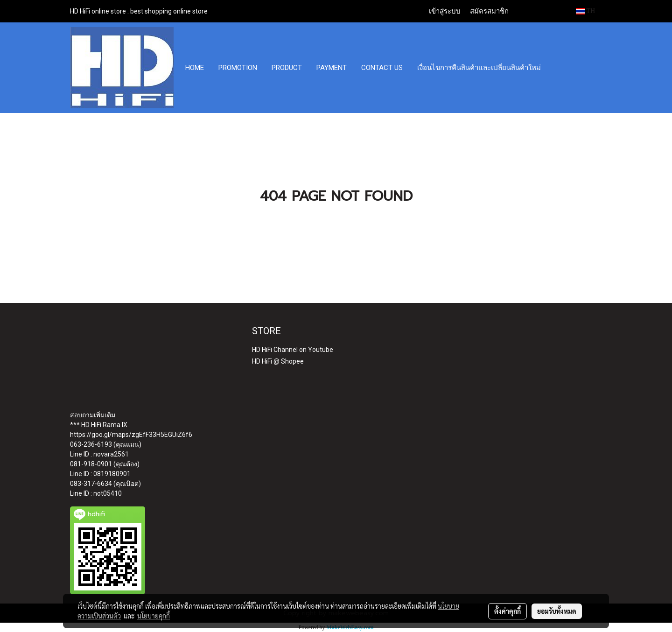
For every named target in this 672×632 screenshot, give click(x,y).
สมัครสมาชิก (489, 11)
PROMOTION (238, 68)
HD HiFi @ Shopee (278, 361)
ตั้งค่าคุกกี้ (507, 611)
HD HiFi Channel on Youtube (293, 350)
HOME (195, 68)
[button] (557, 68)
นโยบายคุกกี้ (154, 616)
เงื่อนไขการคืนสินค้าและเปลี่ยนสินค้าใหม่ (479, 68)
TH (585, 11)
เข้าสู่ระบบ (445, 11)
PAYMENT (332, 68)
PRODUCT (287, 68)
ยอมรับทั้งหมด (557, 611)
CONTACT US (382, 68)
